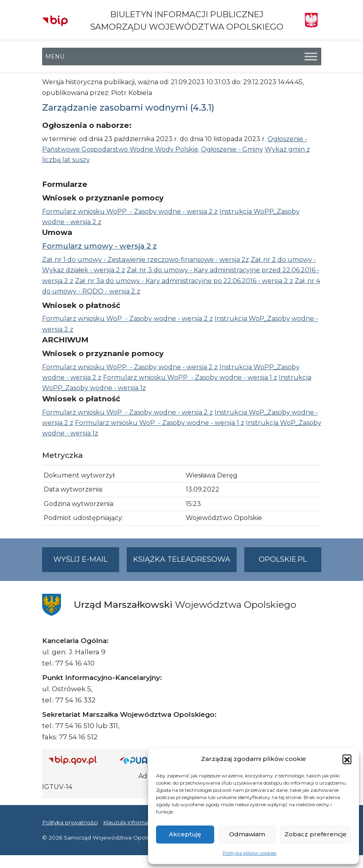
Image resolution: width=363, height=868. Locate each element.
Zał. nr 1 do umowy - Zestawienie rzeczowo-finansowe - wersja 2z (146, 260)
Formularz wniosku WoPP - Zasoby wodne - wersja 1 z (190, 377)
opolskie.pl (283, 559)
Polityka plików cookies (249, 853)
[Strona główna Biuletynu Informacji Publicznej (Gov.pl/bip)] (78, 760)
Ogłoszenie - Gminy (232, 149)
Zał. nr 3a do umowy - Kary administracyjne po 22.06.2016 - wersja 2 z (184, 281)
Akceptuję (185, 834)
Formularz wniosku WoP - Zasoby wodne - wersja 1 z (160, 423)
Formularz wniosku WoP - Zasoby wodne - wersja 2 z (128, 319)
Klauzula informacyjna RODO (143, 822)
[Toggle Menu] (311, 57)
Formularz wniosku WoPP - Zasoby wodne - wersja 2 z (130, 211)
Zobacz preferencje (315, 834)
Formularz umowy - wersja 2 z (99, 246)
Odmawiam (247, 834)
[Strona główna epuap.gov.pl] (142, 760)
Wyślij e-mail (86, 563)
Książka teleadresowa (182, 559)
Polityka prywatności (70, 822)
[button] (347, 759)
